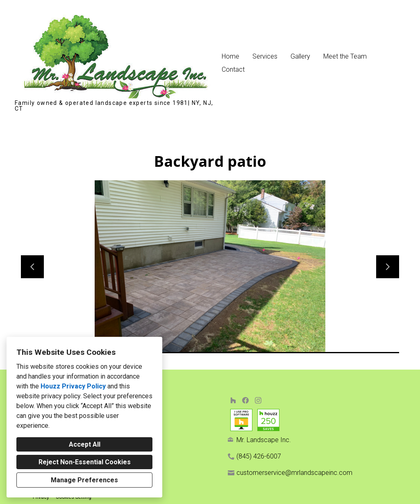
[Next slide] (388, 267)
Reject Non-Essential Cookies (85, 462)
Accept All (85, 444)
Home (230, 56)
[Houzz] (233, 400)
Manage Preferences (84, 480)
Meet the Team (345, 56)
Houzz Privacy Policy (73, 386)
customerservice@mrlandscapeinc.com (294, 473)
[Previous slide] (32, 267)
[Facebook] (246, 400)
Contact (233, 69)
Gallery (300, 56)
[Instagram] (258, 400)
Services (265, 56)
